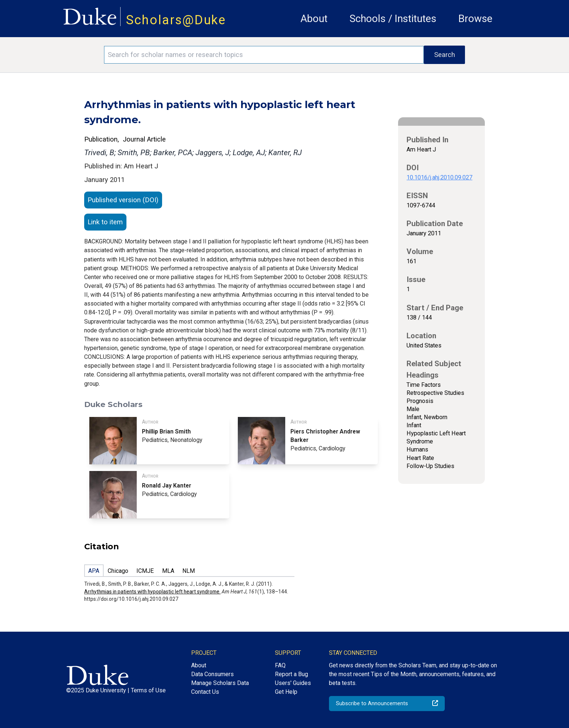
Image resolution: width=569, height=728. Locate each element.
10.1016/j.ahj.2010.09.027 (439, 177)
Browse (475, 19)
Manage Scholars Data (220, 683)
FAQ (280, 665)
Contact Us (205, 692)
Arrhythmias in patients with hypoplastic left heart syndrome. (152, 592)
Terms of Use (148, 690)
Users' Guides (293, 683)
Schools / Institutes (393, 19)
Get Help (286, 692)
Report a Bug (291, 674)
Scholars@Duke (176, 20)
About (314, 19)
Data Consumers (212, 674)
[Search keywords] (264, 55)
